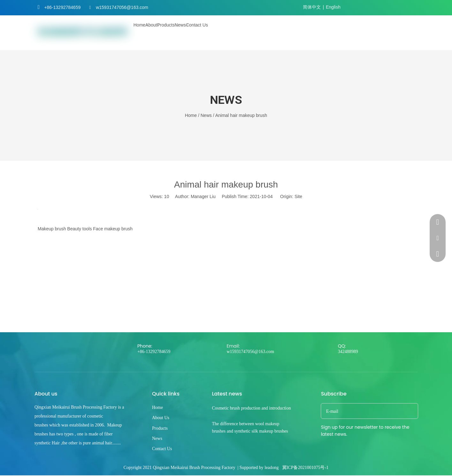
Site (298, 196)
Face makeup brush (113, 229)
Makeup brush (52, 229)
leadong (272, 468)
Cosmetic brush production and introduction (251, 408)
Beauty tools (80, 229)
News (157, 438)
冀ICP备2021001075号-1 (305, 468)
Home (157, 407)
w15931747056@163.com (122, 7)
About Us (161, 418)
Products (160, 428)
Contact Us (162, 449)
